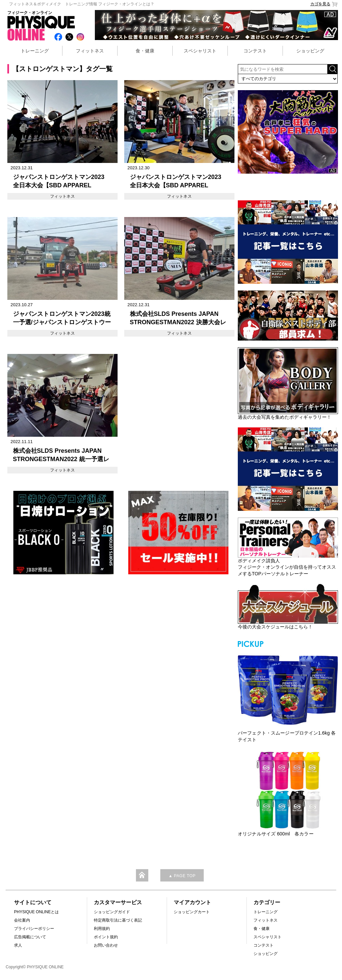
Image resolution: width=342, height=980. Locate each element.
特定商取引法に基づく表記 (118, 920)
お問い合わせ (106, 945)
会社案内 (22, 920)
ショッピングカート (192, 912)
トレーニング (35, 51)
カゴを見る (324, 4)
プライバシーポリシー (34, 929)
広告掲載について (30, 937)
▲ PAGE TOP (182, 876)
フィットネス (90, 51)
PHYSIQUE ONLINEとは (36, 912)
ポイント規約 (106, 937)
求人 (18, 945)
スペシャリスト (200, 51)
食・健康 (145, 51)
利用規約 (102, 929)
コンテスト (255, 51)
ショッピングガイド (112, 912)
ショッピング (310, 51)
